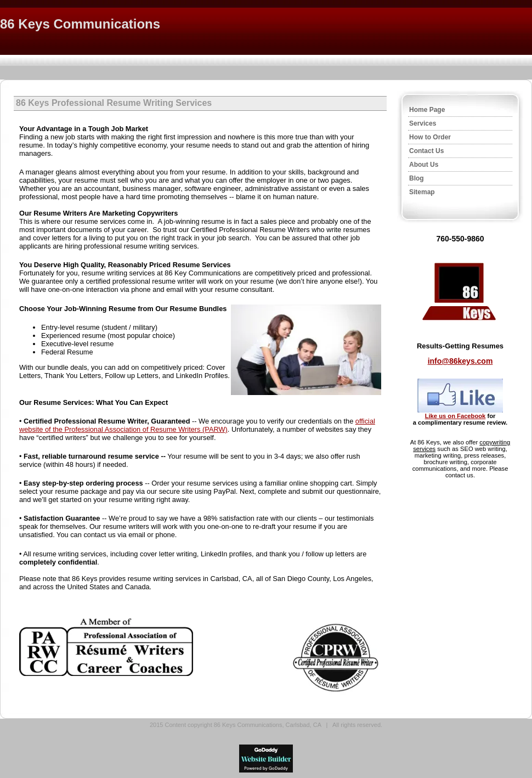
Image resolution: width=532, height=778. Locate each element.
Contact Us (426, 151)
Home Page (427, 110)
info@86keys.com (460, 361)
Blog (417, 178)
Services (423, 123)
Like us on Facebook (455, 416)
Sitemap (422, 192)
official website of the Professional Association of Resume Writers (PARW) (197, 425)
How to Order (430, 137)
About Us (424, 165)
